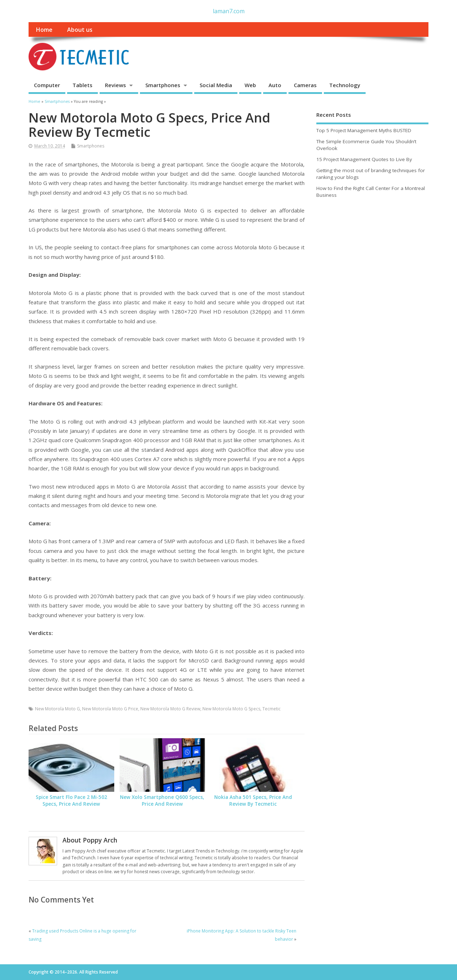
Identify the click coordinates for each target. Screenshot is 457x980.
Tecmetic (272, 709)
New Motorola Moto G (57, 709)
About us (80, 30)
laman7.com (229, 11)
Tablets (82, 85)
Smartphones (163, 85)
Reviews (115, 85)
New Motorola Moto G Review (170, 709)
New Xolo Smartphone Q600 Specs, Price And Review (162, 801)
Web (250, 85)
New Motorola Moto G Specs (231, 709)
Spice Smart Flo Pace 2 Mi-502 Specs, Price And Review (71, 801)
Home (44, 30)
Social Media (216, 85)
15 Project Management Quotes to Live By (364, 159)
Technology (345, 85)
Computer (47, 85)
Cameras (305, 85)
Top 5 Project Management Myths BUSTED (364, 130)
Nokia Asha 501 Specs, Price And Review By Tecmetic (253, 801)
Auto (275, 85)
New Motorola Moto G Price (110, 709)
